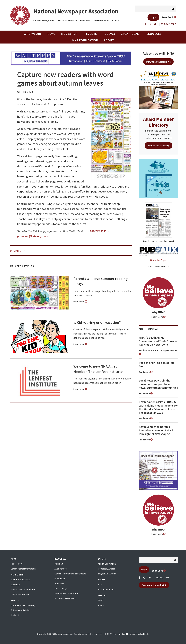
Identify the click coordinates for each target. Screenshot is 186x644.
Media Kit (15, 615)
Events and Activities (20, 580)
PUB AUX (109, 34)
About (109, 40)
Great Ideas (130, 34)
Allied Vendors (61, 569)
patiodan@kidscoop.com (33, 236)
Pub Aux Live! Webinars (65, 598)
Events (91, 34)
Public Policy (17, 564)
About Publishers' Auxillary (23, 605)
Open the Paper (158, 260)
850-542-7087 (162, 578)
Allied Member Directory (158, 122)
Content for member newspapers (70, 574)
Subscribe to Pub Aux (21, 610)
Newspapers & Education (66, 593)
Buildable (145, 634)
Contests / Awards (107, 569)
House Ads (59, 584)
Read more (80, 301)
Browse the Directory (158, 146)
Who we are (33, 34)
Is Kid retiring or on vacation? (97, 322)
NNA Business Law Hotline (23, 590)
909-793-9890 (98, 231)
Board (101, 605)
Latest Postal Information (23, 569)
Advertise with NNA (158, 53)
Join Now (15, 585)
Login (153, 17)
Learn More (158, 317)
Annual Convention (107, 564)
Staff (100, 600)
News (51, 34)
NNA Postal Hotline (20, 594)
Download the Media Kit (158, 62)
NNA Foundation (85, 40)
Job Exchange (61, 588)
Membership (71, 34)
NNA (100, 585)
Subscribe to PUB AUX (158, 266)
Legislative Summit (107, 574)
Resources (153, 34)
